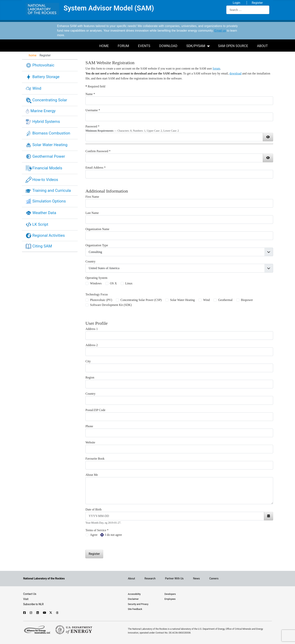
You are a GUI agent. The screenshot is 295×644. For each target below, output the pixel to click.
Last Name (92, 213)
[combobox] (248, 10)
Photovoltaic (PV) (101, 300)
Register (257, 3)
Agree (94, 535)
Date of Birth (93, 509)
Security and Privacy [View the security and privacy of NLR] (138, 604)
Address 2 (92, 345)
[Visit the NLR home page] (44, 578)
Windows (96, 283)
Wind (206, 300)
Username (93, 110)
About (262, 46)
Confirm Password (98, 151)
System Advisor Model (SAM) (109, 8)
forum (216, 68)
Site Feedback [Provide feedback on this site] (135, 609)
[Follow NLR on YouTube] (44, 613)
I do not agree (113, 535)
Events (144, 46)
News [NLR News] (197, 578)
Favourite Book (95, 459)
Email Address (96, 168)
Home (104, 46)
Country (90, 261)
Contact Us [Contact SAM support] (30, 594)
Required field (95, 86)
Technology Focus (97, 294)
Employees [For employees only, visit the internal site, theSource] (170, 599)
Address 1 (92, 329)
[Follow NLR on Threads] (57, 613)
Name (90, 94)
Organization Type (97, 245)
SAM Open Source (233, 46)
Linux (129, 283)
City (88, 361)
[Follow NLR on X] (51, 613)
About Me (92, 475)
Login (236, 3)
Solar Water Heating (182, 300)
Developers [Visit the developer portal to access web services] (170, 594)
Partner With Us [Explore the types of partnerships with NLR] (174, 578)
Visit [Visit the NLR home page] (26, 599)
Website (90, 442)
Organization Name (97, 229)
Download (168, 46)
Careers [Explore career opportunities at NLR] (214, 578)
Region (90, 377)
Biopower (247, 300)
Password (92, 126)
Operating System (96, 278)
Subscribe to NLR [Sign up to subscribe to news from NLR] (33, 604)
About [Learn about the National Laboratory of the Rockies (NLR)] (131, 578)
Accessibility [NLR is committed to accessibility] (134, 594)
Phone (89, 426)
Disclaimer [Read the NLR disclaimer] (133, 599)
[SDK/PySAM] (209, 46)
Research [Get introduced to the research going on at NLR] (150, 578)
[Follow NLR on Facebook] (25, 613)
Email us (220, 31)
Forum (123, 46)
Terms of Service (97, 530)
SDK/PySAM (196, 46)
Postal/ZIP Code (95, 410)
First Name (92, 197)
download (236, 73)
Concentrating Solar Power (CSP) (141, 300)
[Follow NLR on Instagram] (31, 613)
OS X (113, 283)
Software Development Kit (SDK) (111, 305)
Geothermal (225, 300)
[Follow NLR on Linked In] (38, 613)
